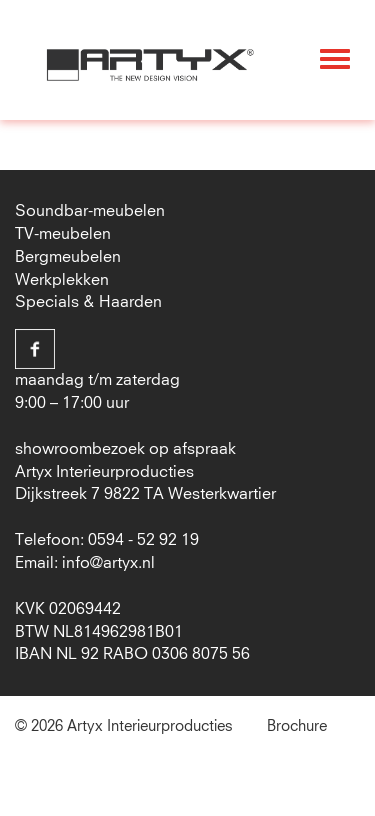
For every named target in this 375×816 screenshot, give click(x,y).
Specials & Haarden (88, 302)
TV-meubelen (63, 234)
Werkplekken (62, 280)
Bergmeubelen (68, 257)
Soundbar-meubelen (90, 211)
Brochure (297, 726)
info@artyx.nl (108, 563)
